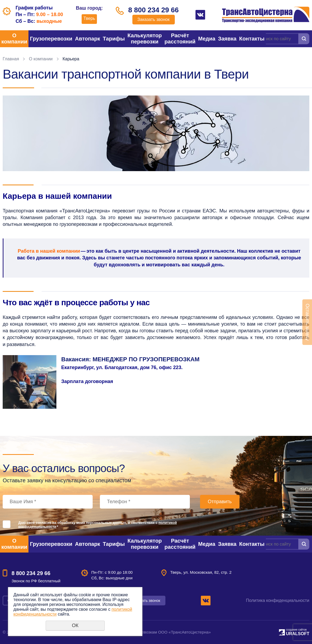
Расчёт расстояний (180, 38)
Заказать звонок (154, 19)
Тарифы (114, 39)
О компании (14, 38)
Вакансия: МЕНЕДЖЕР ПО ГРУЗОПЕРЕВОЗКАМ (130, 359)
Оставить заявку (307, 322)
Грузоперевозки (51, 39)
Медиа (207, 39)
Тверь (89, 18)
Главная (11, 59)
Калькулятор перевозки (145, 38)
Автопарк (88, 39)
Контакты (252, 39)
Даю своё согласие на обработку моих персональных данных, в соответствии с (98, 525)
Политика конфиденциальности (278, 600)
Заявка (227, 39)
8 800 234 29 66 (154, 10)
